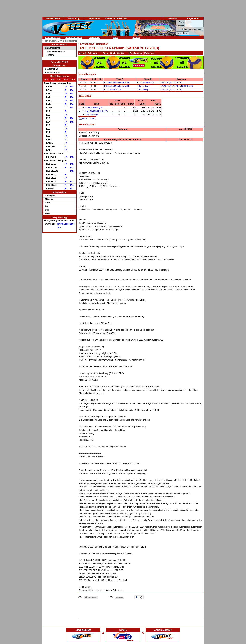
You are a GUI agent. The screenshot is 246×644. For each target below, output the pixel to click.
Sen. (60, 80)
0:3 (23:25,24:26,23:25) (171, 82)
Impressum (94, 18)
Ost (47, 206)
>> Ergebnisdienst (68, 41)
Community (94, 38)
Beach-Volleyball (74, 38)
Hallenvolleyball (53, 38)
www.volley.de (53, 18)
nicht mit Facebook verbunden (80, 597)
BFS (66, 80)
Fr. (66, 87)
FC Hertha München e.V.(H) (117, 82)
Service (136, 38)
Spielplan (92, 53)
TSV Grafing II (144, 86)
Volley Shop (74, 18)
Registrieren (193, 18)
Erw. (46, 80)
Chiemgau (50, 196)
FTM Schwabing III (146, 82)
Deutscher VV (52, 69)
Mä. (72, 87)
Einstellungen (141, 597)
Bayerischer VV (53, 73)
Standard (83, 118)
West (47, 213)
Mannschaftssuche (56, 52)
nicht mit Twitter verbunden (111, 597)
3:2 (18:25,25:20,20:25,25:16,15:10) (176, 86)
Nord (47, 203)
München (50, 199)
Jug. (53, 80)
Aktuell (83, 53)
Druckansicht (136, 53)
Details (92, 118)
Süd (47, 210)
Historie (51, 55)
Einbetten (149, 53)
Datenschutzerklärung (116, 18)
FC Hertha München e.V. (97, 111)
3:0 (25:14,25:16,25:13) (171, 89)
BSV (73, 80)
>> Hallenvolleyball (51, 41)
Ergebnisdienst (53, 48)
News (115, 38)
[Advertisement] (141, 612)
